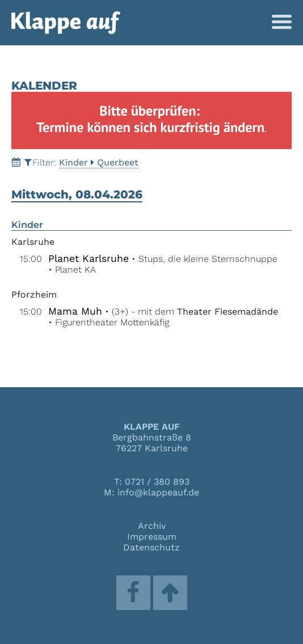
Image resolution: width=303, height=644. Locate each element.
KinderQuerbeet (99, 162)
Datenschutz (152, 547)
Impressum (152, 537)
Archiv (152, 526)
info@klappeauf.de (158, 492)
